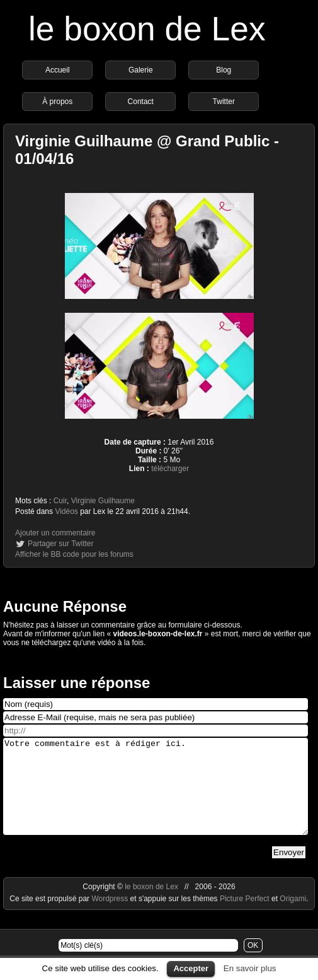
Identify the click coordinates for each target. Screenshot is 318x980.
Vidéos (66, 511)
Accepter (191, 968)
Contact (141, 102)
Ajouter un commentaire (55, 533)
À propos (57, 102)
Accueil (58, 70)
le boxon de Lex (147, 29)
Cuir (60, 501)
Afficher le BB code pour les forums (74, 554)
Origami (293, 918)
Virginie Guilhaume (103, 501)
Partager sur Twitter (60, 544)
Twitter (224, 102)
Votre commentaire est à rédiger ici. (156, 796)
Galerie (141, 70)
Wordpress (111, 918)
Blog (224, 70)
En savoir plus (250, 968)
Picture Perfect (245, 918)
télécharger (170, 469)
